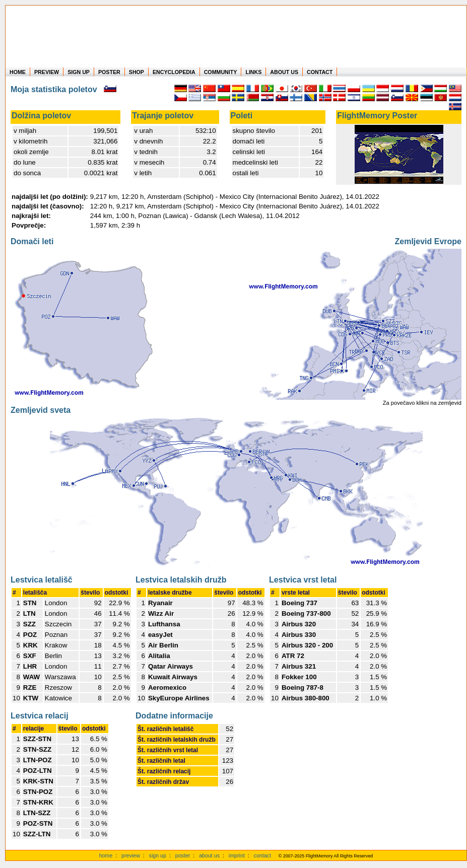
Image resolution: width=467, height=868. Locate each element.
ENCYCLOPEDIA (174, 72)
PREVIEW (47, 72)
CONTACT (320, 72)
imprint (237, 855)
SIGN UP (79, 72)
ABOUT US (284, 72)
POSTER (109, 72)
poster (183, 855)
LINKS (253, 72)
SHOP (137, 72)
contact (262, 855)
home (106, 855)
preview (131, 855)
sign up (158, 855)
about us (209, 855)
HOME (18, 72)
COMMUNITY (221, 72)
